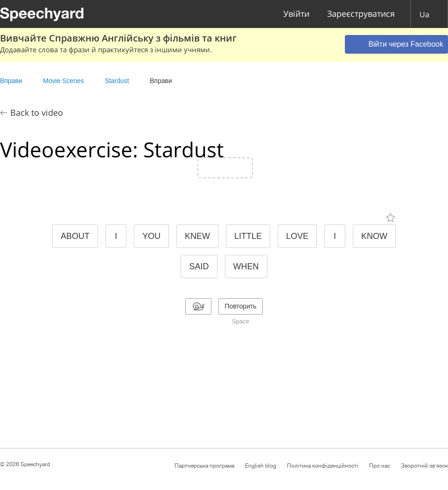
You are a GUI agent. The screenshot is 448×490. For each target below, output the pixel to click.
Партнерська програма (204, 466)
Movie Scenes (63, 81)
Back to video (37, 112)
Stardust (117, 81)
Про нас (380, 466)
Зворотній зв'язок (424, 466)
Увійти (296, 14)
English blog (261, 466)
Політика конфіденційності (323, 466)
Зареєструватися (361, 14)
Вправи (11, 81)
